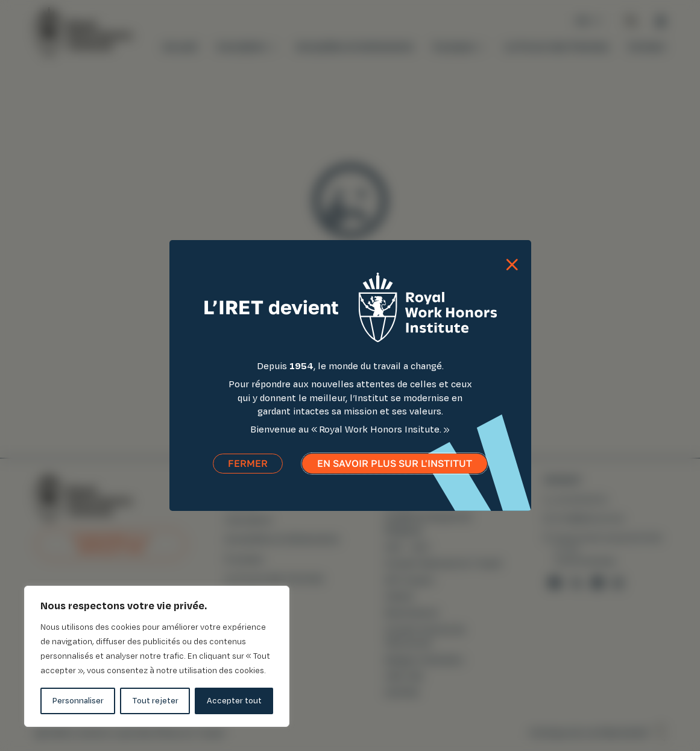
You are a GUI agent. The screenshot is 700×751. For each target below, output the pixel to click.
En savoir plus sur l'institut (395, 467)
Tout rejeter (155, 701)
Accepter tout (234, 701)
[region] (157, 656)
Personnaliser (78, 701)
